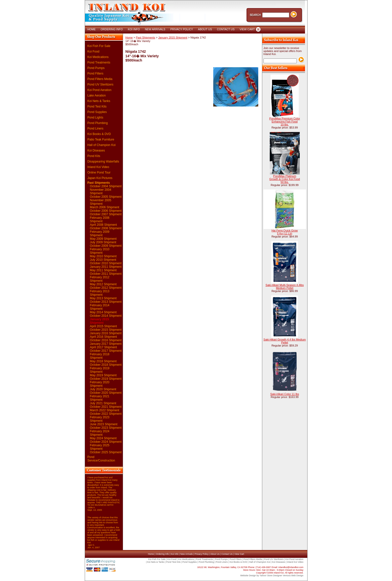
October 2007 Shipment (106, 214)
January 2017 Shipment (106, 344)
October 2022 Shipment (106, 414)
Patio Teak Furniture (101, 139)
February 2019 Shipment (100, 370)
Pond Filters (95, 73)
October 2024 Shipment (106, 442)
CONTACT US (226, 29)
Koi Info (175, 554)
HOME (92, 29)
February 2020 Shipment (100, 384)
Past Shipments (99, 183)
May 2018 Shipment (103, 361)
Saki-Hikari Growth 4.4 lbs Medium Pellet (285, 341)
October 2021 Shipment (106, 407)
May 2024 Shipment (103, 438)
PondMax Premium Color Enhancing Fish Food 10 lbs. (285, 121)
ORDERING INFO (112, 29)
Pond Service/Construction (101, 459)
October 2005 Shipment (106, 197)
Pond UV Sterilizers (100, 84)
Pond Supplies (97, 112)
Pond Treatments (99, 62)
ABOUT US (205, 29)
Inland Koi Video (98, 167)
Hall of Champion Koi (102, 145)
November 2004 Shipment (101, 191)
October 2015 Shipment (106, 330)
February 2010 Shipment (100, 251)
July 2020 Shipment (103, 389)
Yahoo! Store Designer (271, 575)
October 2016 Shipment (106, 340)
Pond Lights (95, 117)
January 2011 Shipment (106, 267)
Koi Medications (98, 57)
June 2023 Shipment (104, 424)
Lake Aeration (97, 95)
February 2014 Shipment (100, 307)
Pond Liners (95, 128)
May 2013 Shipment (103, 298)
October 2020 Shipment (106, 393)
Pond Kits (94, 156)
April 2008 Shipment (103, 225)
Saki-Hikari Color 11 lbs (285, 394)
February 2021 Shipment (100, 398)
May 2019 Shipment (103, 375)
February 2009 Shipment (100, 233)
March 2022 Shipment (105, 410)
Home (129, 37)
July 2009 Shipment (103, 242)
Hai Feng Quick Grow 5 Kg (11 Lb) (285, 232)
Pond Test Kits (97, 106)
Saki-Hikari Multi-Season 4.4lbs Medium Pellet (285, 286)
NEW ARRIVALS (155, 29)
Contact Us (227, 554)
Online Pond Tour (99, 172)
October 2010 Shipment (106, 263)
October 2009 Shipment (106, 246)
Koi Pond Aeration (99, 90)
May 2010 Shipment (103, 256)
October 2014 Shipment (106, 316)
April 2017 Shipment (103, 347)
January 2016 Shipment (106, 333)
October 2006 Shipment (106, 211)
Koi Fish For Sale (99, 46)
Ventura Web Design (293, 575)
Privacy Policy (201, 554)
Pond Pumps (96, 68)
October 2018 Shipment (106, 365)
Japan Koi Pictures (100, 178)
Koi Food (93, 51)
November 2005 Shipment (101, 202)
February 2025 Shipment (100, 447)
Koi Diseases (96, 150)
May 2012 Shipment (103, 284)
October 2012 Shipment (106, 288)
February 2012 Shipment (100, 279)
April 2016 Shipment (103, 337)
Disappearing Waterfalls (103, 161)
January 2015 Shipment (99, 321)
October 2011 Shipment (106, 274)
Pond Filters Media (100, 79)
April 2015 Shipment (103, 326)
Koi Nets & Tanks (99, 101)
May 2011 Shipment (103, 270)
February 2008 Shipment (100, 219)
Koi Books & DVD (99, 134)
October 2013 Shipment (106, 302)
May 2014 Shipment (103, 312)
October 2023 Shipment (106, 428)
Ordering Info (162, 554)
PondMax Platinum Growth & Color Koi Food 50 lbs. (284, 179)
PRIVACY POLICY (182, 29)
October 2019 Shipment (106, 379)
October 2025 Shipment (106, 452)
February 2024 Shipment (100, 433)
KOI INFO (134, 29)
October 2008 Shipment (106, 228)
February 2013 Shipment (100, 293)
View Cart (239, 554)
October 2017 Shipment (106, 351)
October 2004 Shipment (106, 186)
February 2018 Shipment (100, 356)
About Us (215, 554)
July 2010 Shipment (103, 260)
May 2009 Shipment (103, 239)
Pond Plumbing (98, 123)
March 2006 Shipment (105, 207)
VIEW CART (247, 29)
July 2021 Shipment (103, 403)
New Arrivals (186, 554)
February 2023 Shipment (100, 419)
